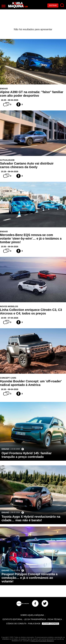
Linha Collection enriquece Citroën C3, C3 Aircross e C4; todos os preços (31, 312)
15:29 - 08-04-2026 (10, 171)
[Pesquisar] (62, 5)
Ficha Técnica (55, 619)
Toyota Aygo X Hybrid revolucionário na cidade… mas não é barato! (31, 518)
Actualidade (7, 160)
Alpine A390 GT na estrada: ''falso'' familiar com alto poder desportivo (32, 94)
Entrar (53, 5)
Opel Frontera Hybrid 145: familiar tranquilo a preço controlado (27, 455)
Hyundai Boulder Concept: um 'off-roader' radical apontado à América (31, 383)
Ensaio (4, 89)
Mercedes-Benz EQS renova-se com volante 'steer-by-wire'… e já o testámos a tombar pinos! (31, 238)
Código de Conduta (16, 624)
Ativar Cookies (50, 624)
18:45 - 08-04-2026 (10, 100)
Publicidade (34, 624)
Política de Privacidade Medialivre (42, 641)
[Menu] (3, 6)
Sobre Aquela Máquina (32, 615)
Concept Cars (8, 378)
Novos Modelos (9, 306)
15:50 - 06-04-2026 (10, 247)
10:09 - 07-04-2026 (10, 318)
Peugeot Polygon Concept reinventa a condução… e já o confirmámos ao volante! (30, 578)
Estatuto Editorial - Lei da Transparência (24, 619)
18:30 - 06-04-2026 (10, 389)
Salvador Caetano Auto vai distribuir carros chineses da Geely (27, 165)
